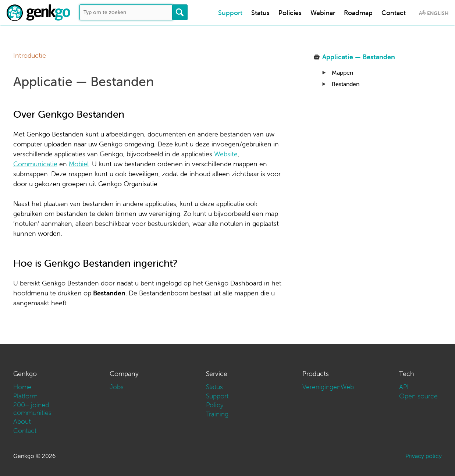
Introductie (30, 55)
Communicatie (35, 164)
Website (226, 154)
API (404, 387)
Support (230, 13)
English (438, 13)
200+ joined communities (32, 408)
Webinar (323, 13)
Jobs (117, 387)
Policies (290, 13)
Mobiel (79, 164)
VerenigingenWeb (328, 387)
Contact (394, 13)
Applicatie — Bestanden (359, 57)
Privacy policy (424, 456)
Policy (215, 405)
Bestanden (346, 84)
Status (260, 13)
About (22, 421)
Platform (25, 396)
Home (22, 387)
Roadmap (358, 13)
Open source (418, 396)
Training (217, 414)
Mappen (342, 72)
